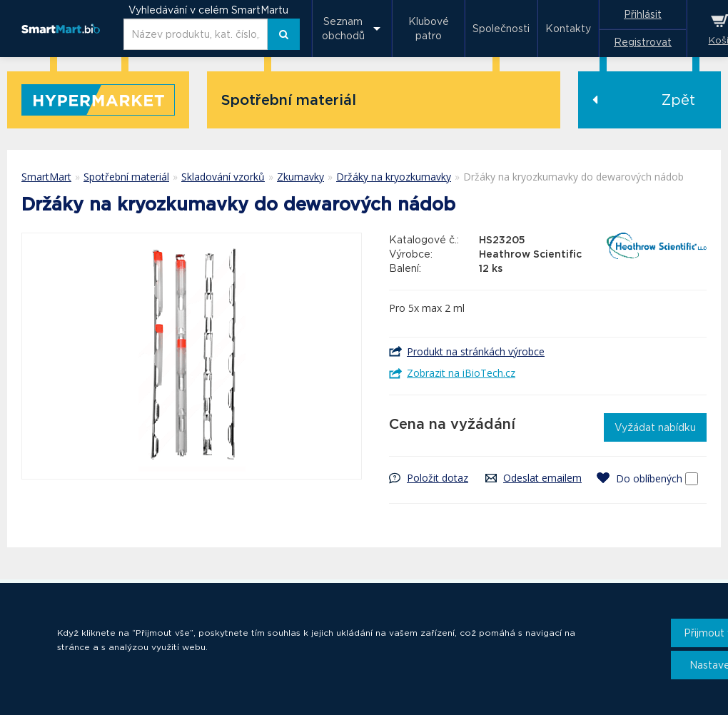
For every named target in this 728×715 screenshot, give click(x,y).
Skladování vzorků (223, 177)
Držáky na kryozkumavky (394, 177)
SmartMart (46, 177)
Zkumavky (300, 177)
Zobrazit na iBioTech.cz (461, 373)
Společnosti (501, 29)
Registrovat (643, 42)
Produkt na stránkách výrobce (476, 351)
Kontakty (568, 29)
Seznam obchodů (343, 29)
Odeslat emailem (542, 478)
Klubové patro (429, 29)
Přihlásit (643, 14)
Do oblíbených (649, 478)
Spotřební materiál (126, 177)
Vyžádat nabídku (655, 427)
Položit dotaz (438, 478)
